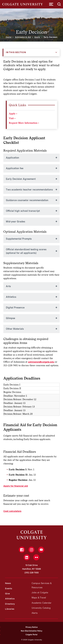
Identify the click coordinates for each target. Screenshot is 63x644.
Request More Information (23, 123)
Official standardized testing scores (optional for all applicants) (26, 251)
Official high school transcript (23, 211)
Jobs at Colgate (40, 593)
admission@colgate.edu (41, 362)
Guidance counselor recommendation (27, 200)
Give (7, 594)
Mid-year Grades (15, 222)
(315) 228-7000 (32, 573)
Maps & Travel (39, 598)
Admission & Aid (23, 37)
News (8, 583)
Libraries (10, 609)
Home (9, 37)
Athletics (11, 297)
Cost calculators (12, 511)
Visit (11, 118)
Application (13, 158)
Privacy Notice (32, 627)
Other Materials (15, 329)
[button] (51, 4)
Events (9, 588)
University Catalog (41, 608)
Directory (10, 604)
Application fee (15, 168)
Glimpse (10, 318)
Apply (37, 37)
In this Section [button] (16, 52)
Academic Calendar (41, 603)
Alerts (35, 613)
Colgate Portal (32, 635)
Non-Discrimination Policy (32, 631)
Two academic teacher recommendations (29, 190)
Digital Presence (15, 308)
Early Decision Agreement (21, 179)
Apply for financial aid (16, 486)
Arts (8, 286)
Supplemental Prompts (19, 239)
